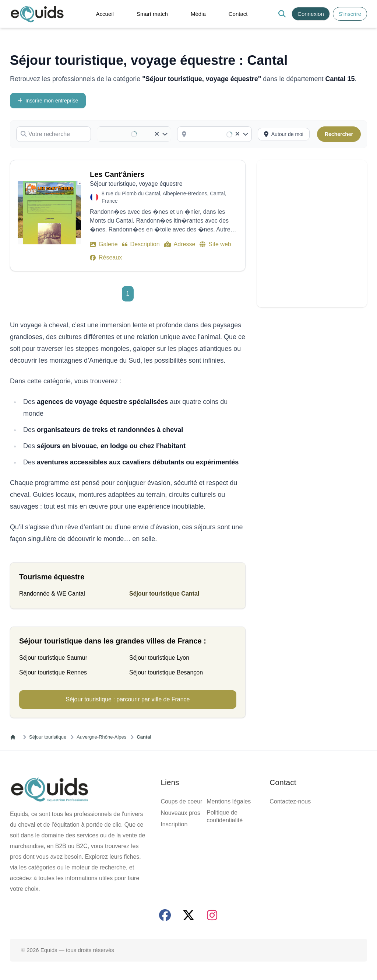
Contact (238, 14)
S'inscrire (350, 14)
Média (198, 14)
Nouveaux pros (180, 813)
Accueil (105, 14)
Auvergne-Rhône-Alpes (101, 737)
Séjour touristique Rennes (53, 672)
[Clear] (157, 134)
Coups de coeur (181, 801)
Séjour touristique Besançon (166, 672)
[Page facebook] (165, 915)
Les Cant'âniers (117, 174)
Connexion (311, 14)
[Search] (282, 14)
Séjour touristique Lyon (159, 658)
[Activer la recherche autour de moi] (284, 134)
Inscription (174, 824)
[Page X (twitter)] (188, 915)
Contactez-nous (290, 801)
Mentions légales (229, 801)
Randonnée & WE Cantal (52, 594)
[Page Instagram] (212, 915)
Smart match (152, 14)
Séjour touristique (48, 737)
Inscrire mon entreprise (48, 101)
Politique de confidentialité (225, 816)
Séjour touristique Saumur (53, 658)
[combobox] (220, 134)
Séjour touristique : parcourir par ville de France (128, 699)
